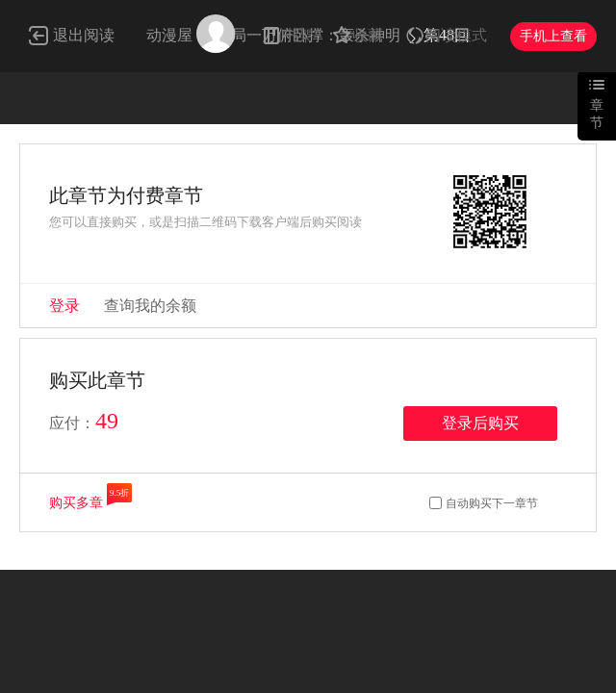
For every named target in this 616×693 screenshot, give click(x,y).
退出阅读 (84, 35)
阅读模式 (456, 35)
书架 (298, 35)
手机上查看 (553, 36)
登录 (64, 306)
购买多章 (76, 503)
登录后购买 (480, 423)
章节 (597, 114)
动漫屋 (169, 35)
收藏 (368, 35)
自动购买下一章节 (492, 503)
